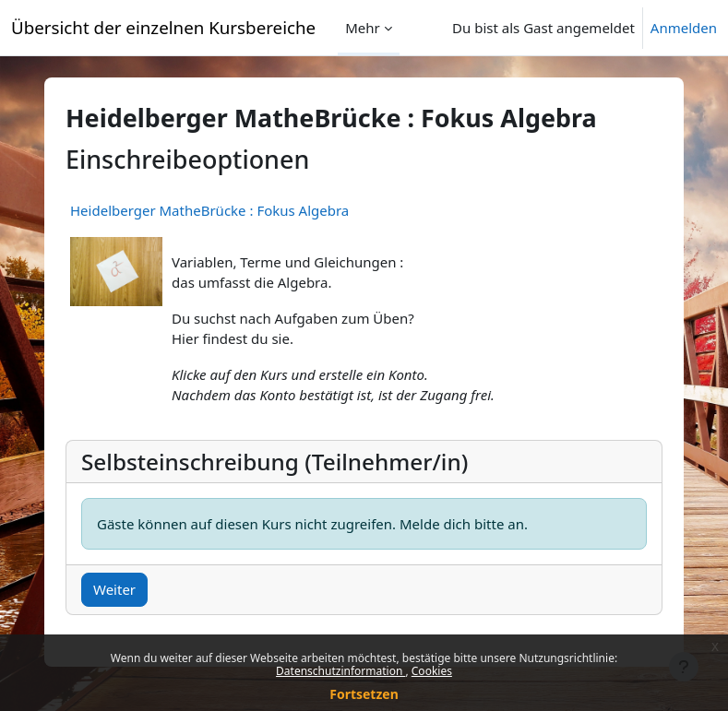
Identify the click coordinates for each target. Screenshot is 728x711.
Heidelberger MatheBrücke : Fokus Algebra (209, 210)
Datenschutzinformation (340, 671)
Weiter (114, 589)
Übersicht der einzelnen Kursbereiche (163, 27)
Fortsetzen (364, 694)
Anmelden (684, 28)
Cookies (432, 671)
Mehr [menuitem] (363, 28)
